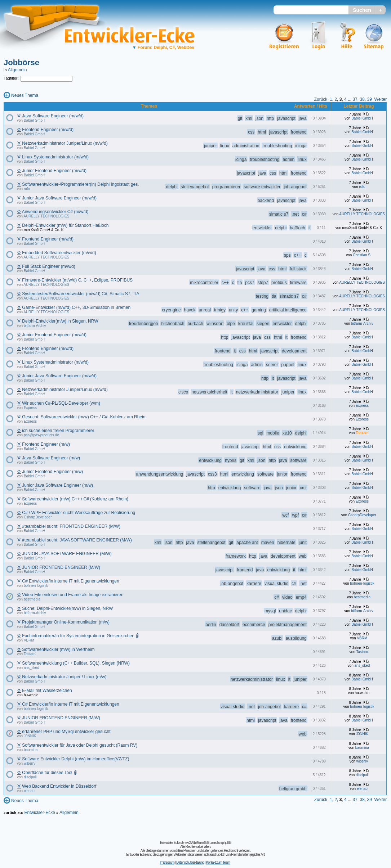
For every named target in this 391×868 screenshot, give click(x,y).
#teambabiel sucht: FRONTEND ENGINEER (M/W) (71, 526)
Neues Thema (25, 95)
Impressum (167, 862)
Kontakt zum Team (218, 862)
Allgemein (17, 70)
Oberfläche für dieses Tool (47, 773)
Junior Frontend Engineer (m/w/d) (54, 171)
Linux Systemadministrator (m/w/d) (55, 157)
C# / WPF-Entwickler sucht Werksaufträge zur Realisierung (79, 513)
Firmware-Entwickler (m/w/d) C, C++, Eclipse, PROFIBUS (77, 280)
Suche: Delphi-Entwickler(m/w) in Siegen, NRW (67, 608)
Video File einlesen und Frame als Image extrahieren (73, 595)
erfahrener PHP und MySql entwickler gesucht (66, 732)
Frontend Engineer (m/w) (46, 444)
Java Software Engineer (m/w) (51, 458)
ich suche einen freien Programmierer (58, 431)
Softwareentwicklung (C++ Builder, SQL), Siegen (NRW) (76, 663)
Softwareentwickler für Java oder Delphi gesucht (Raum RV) (80, 745)
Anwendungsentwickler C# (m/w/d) (55, 212)
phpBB (226, 843)
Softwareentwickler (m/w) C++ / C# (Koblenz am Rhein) (75, 499)
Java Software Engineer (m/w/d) (53, 116)
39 (370, 99)
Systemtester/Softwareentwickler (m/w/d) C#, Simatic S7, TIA (81, 294)
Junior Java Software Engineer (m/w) (57, 485)
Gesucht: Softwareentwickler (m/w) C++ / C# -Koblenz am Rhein (84, 417)
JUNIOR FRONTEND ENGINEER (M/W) (61, 567)
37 (355, 99)
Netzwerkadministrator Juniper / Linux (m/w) (64, 677)
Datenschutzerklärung (190, 862)
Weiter (381, 99)
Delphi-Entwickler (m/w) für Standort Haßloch (65, 225)
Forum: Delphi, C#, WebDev (163, 48)
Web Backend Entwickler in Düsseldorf (59, 786)
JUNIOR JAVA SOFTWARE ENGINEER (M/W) (67, 554)
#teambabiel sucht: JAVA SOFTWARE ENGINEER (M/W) (77, 540)
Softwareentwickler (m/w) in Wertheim (58, 649)
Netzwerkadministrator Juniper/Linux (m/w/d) (65, 143)
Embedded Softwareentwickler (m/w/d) (59, 253)
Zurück (321, 99)
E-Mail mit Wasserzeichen (47, 691)
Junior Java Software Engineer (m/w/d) (59, 198)
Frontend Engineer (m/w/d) (48, 130)
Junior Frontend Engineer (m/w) (52, 472)
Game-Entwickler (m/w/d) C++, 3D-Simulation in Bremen (76, 307)
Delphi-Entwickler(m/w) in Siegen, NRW (60, 321)
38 (362, 99)
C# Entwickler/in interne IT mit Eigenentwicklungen (70, 581)
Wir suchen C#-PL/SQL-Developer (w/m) (61, 403)
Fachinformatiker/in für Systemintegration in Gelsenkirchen (78, 636)
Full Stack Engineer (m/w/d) (48, 266)
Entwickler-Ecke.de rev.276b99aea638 (184, 843)
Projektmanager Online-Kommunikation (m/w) (66, 622)
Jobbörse (21, 62)
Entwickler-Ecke (39, 813)
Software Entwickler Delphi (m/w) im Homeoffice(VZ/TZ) (75, 759)
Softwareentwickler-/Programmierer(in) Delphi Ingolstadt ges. (80, 184)
